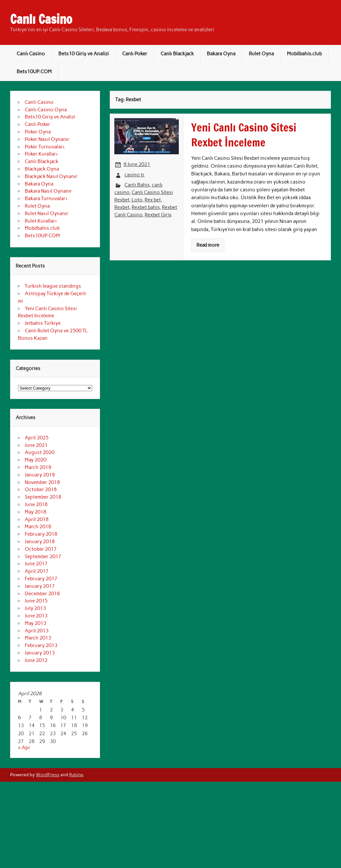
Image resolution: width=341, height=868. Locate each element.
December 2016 (42, 594)
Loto (137, 200)
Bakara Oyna (221, 54)
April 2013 (37, 631)
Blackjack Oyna (42, 169)
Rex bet (153, 200)
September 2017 (43, 557)
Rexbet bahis (146, 207)
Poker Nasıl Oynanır (47, 139)
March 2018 (38, 527)
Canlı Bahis (137, 185)
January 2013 (40, 653)
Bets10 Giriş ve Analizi (84, 54)
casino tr (135, 175)
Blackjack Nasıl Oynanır (51, 176)
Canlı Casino (41, 19)
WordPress (48, 775)
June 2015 (36, 601)
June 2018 (36, 504)
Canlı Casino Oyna (46, 110)
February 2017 (41, 579)
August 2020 (40, 452)
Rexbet (122, 207)
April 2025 (37, 438)
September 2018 (43, 497)
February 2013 (41, 645)
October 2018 (41, 489)
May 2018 (36, 512)
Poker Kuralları (41, 154)
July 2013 (35, 608)
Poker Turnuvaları (44, 147)
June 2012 (36, 660)
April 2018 (37, 519)
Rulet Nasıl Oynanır (46, 214)
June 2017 (36, 564)
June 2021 (36, 445)
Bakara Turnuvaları (46, 199)
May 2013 (36, 623)
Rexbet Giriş (158, 215)
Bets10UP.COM (34, 72)
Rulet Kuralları (41, 221)
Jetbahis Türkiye (43, 323)
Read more (208, 245)
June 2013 (36, 616)
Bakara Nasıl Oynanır (48, 191)
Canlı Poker (135, 54)
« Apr (24, 748)
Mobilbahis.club (304, 54)
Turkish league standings (53, 286)
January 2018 (40, 542)
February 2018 (41, 534)
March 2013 (38, 638)
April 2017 (37, 571)
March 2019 (38, 467)
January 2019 (40, 475)
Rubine (76, 775)
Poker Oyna (38, 132)
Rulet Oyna (261, 54)
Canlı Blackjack (177, 54)
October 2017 (41, 549)
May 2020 (36, 460)
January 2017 (40, 586)
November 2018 (42, 482)
